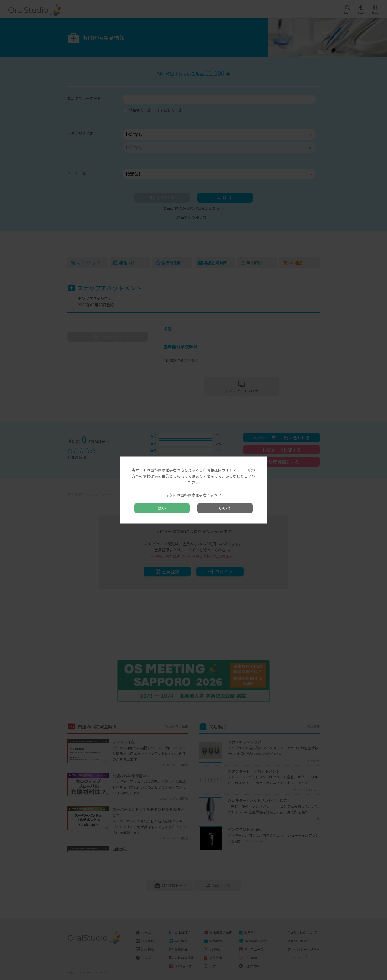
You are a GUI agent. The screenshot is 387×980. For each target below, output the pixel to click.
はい (162, 508)
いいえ (225, 508)
